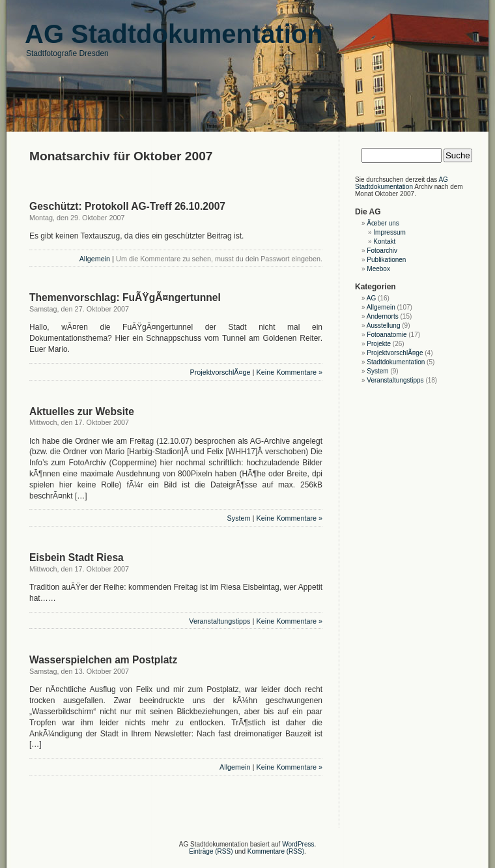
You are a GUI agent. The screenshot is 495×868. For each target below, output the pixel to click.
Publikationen (386, 260)
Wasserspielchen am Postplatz (103, 660)
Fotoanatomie (387, 335)
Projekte (379, 344)
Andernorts (383, 316)
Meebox (378, 269)
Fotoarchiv (382, 251)
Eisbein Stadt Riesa (77, 557)
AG (371, 298)
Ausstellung (384, 325)
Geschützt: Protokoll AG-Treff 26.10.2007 (127, 206)
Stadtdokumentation (396, 362)
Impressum (389, 232)
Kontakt (384, 241)
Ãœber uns (383, 223)
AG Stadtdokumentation (402, 183)
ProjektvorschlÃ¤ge (220, 372)
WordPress (298, 844)
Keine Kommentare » (290, 372)
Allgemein (95, 259)
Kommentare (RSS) (276, 851)
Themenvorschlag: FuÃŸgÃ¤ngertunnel (125, 297)
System (239, 518)
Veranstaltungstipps (219, 621)
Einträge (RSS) (211, 851)
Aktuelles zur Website (82, 412)
